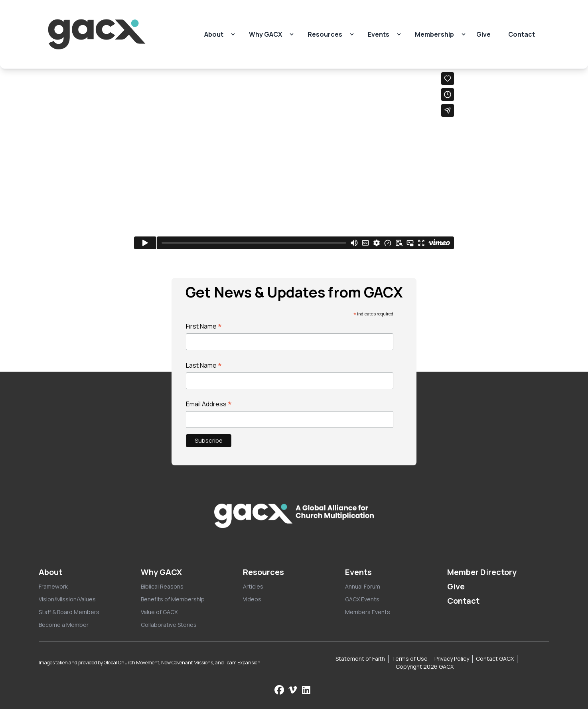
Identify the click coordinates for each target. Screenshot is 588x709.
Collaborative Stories (169, 625)
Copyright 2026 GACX (425, 667)
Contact (522, 34)
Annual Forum (363, 586)
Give (483, 34)
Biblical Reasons (162, 586)
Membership (434, 34)
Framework (53, 586)
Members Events (368, 612)
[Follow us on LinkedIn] (306, 690)
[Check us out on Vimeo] (294, 690)
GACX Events (362, 599)
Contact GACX (495, 659)
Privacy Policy (452, 659)
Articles (253, 586)
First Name (204, 326)
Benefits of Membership (173, 599)
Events (379, 34)
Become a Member (64, 625)
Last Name (204, 365)
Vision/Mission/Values (67, 599)
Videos (252, 599)
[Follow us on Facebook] (279, 690)
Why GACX (265, 34)
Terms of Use (410, 659)
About (214, 34)
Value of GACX (159, 612)
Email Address (209, 404)
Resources (325, 34)
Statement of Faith (360, 659)
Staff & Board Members (69, 612)
